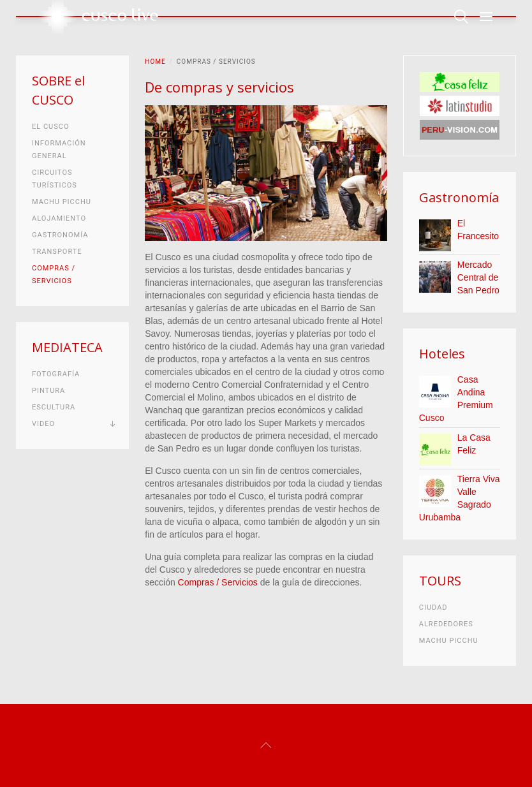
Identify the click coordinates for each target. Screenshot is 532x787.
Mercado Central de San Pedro (478, 277)
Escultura (54, 407)
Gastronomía (60, 235)
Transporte (57, 252)
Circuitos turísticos (55, 179)
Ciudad (433, 607)
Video (43, 424)
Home (155, 62)
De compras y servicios (219, 87)
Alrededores (446, 624)
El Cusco (50, 127)
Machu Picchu (62, 202)
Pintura (48, 391)
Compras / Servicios (218, 582)
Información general (59, 150)
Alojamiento (59, 218)
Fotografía (56, 374)
